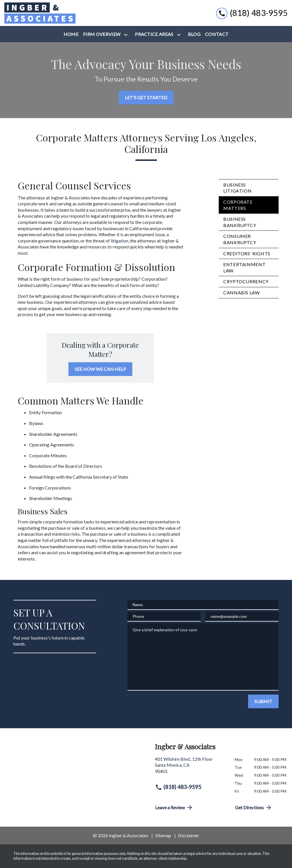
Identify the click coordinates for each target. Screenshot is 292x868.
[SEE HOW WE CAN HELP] (100, 369)
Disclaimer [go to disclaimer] (188, 835)
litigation (119, 241)
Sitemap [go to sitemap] (163, 835)
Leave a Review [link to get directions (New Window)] (174, 808)
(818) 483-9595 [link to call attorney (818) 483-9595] (178, 787)
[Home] (71, 34)
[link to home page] (40, 13)
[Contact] (217, 34)
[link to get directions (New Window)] (190, 767)
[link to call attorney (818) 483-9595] (252, 13)
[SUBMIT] (263, 701)
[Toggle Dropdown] (127, 35)
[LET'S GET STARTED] (146, 98)
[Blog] (194, 34)
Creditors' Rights (247, 253)
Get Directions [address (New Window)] (254, 808)
